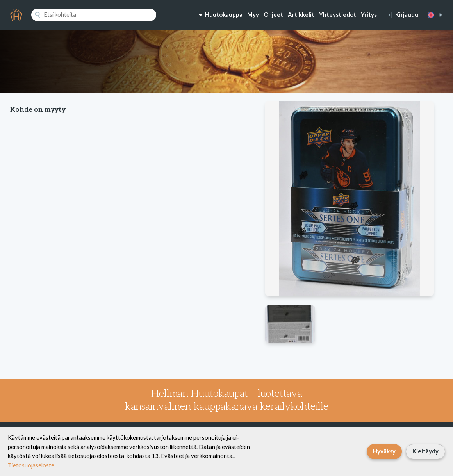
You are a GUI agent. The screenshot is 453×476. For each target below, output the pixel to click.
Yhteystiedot (338, 14)
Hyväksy (384, 451)
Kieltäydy (425, 451)
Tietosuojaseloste (31, 465)
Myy (253, 14)
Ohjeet (273, 14)
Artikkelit (301, 14)
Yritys (369, 14)
